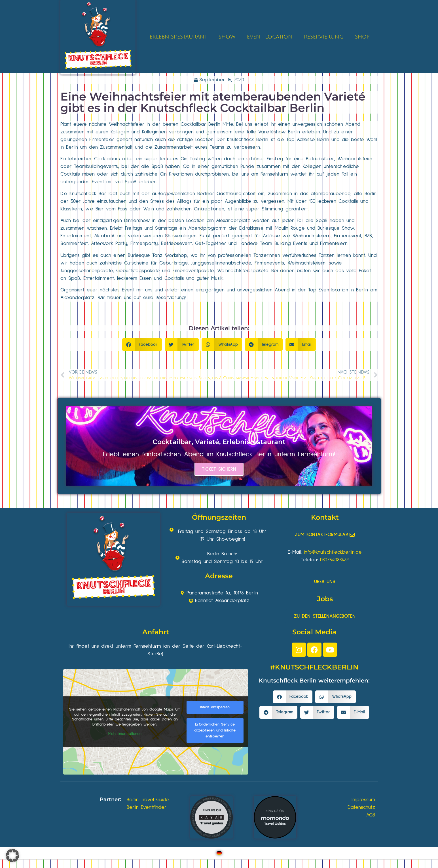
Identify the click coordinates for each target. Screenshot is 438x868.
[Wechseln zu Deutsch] (219, 853)
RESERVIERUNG (324, 37)
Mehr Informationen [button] (125, 734)
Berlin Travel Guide (148, 800)
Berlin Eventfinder (147, 807)
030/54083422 (334, 560)
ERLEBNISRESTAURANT (178, 37)
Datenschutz (361, 807)
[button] (142, 345)
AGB (371, 815)
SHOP (362, 37)
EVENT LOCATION (270, 37)
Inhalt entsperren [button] (215, 707)
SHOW (227, 37)
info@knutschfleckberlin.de (333, 552)
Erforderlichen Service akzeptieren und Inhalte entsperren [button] (215, 730)
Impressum (363, 800)
